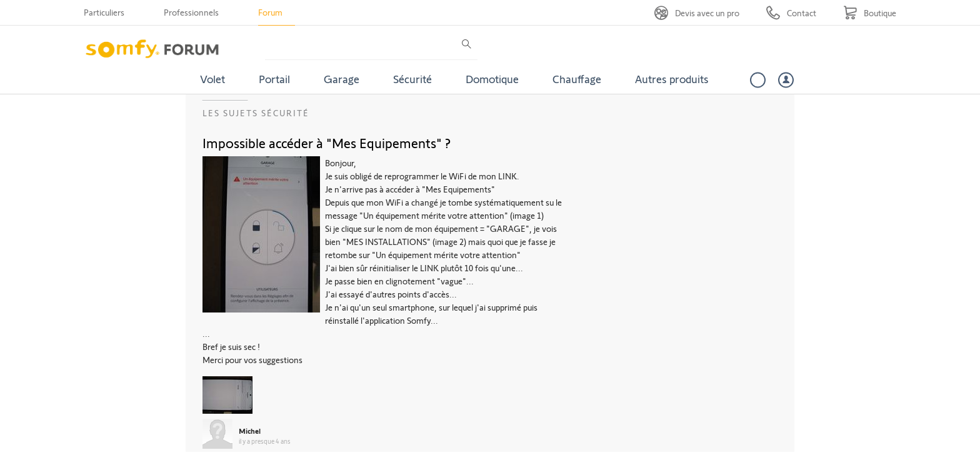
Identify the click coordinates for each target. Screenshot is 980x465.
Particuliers (104, 12)
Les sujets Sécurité (256, 113)
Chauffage (577, 79)
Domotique (492, 79)
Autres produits (672, 79)
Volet (212, 79)
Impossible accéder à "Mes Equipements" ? (327, 142)
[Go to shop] (870, 13)
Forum (270, 12)
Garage (342, 79)
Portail (274, 79)
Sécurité (412, 79)
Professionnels (191, 12)
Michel (250, 431)
